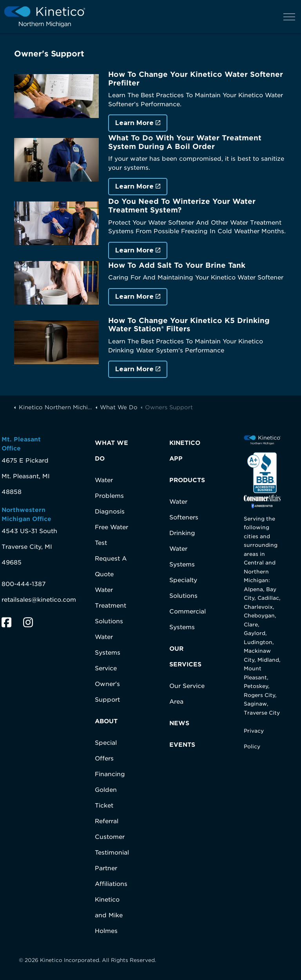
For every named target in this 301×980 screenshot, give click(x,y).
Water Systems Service (108, 653)
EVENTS (182, 745)
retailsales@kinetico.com (39, 600)
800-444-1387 (24, 584)
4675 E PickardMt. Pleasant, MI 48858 (26, 476)
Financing (110, 774)
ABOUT (106, 721)
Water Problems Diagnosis (110, 496)
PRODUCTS (187, 480)
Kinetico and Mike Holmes (109, 915)
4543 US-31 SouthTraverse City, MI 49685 (29, 547)
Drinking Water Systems (182, 549)
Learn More (138, 123)
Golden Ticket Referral (107, 806)
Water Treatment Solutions (111, 606)
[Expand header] (289, 17)
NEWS (179, 723)
